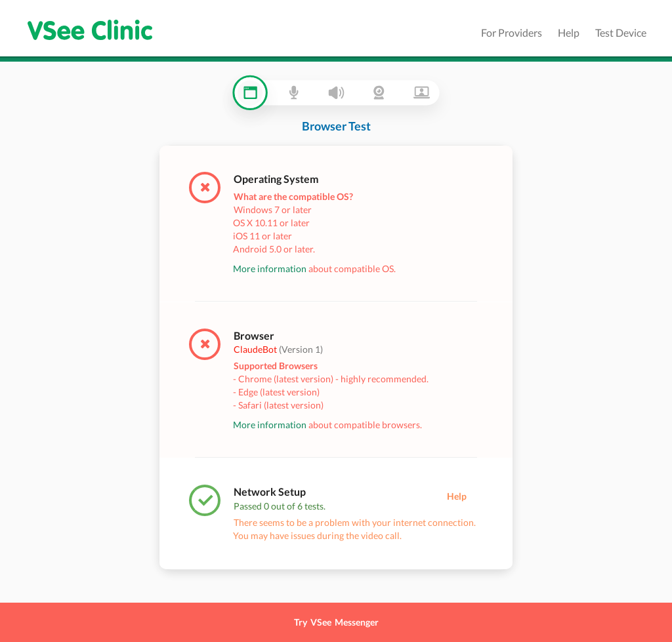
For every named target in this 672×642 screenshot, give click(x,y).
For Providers (512, 32)
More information (270, 269)
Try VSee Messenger (336, 622)
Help (569, 32)
